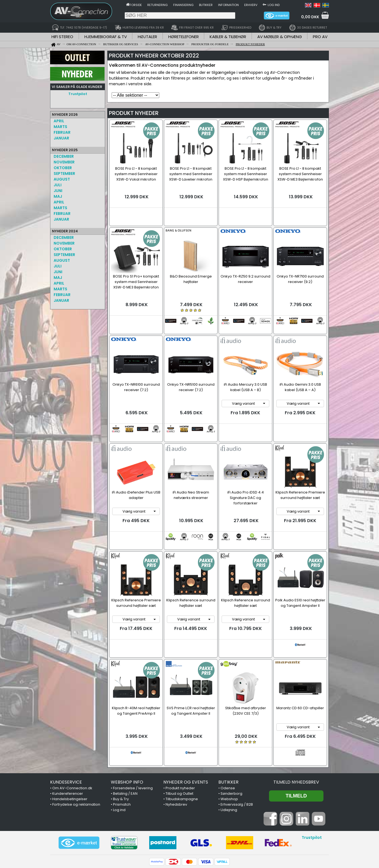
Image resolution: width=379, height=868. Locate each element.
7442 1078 (256, 839)
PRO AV (320, 37)
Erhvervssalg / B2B (237, 760)
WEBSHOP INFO (127, 737)
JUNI (58, 191)
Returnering (158, 5)
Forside (136, 5)
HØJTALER (147, 37)
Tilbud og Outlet (179, 749)
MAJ (58, 196)
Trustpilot (78, 94)
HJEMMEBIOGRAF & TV (106, 37)
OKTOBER (63, 168)
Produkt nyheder (180, 743)
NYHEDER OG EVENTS (186, 737)
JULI (58, 185)
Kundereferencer (68, 749)
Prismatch (122, 760)
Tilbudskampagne (182, 754)
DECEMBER (64, 156)
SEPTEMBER (64, 173)
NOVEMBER (64, 162)
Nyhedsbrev (176, 760)
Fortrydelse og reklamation (76, 760)
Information (228, 5)
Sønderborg (231, 749)
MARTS (60, 127)
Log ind (274, 5)
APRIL (59, 121)
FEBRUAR (62, 132)
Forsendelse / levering (133, 743)
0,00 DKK (310, 17)
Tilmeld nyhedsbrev (296, 737)
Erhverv (251, 5)
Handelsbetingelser (70, 754)
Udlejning (229, 765)
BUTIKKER (228, 737)
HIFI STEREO (62, 37)
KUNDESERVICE (66, 737)
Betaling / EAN (125, 749)
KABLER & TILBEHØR (228, 37)
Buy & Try (121, 754)
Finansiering (183, 5)
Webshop (229, 754)
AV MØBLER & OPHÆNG (280, 37)
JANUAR (61, 138)
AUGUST (62, 179)
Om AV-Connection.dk (72, 743)
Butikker (206, 5)
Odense (228, 743)
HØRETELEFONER (184, 37)
